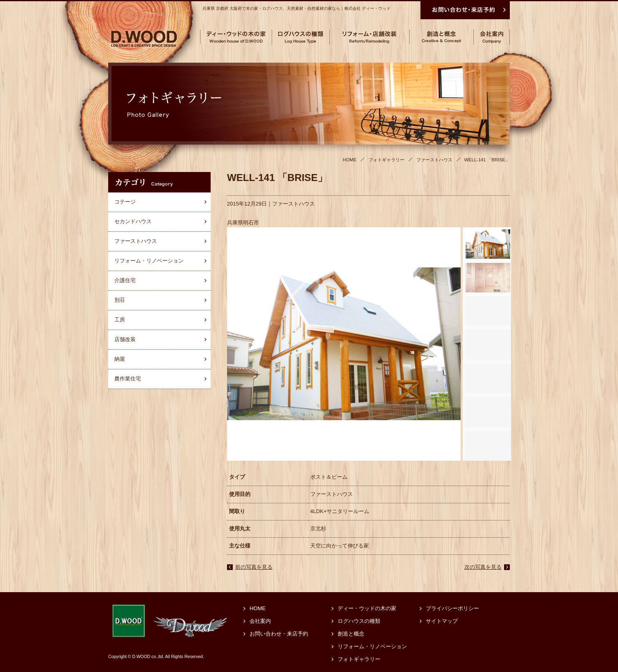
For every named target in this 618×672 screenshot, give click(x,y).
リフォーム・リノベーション (149, 261)
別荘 (120, 300)
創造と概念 (351, 634)
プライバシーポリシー (452, 608)
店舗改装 (125, 339)
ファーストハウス (293, 204)
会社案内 (260, 621)
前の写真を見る (254, 567)
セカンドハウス (133, 221)
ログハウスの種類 (359, 621)
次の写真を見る (483, 567)
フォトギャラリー (359, 659)
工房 (120, 320)
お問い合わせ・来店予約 (279, 634)
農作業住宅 (128, 379)
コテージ (125, 202)
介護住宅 (125, 280)
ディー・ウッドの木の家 (367, 608)
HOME (258, 608)
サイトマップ (442, 621)
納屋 (120, 359)
